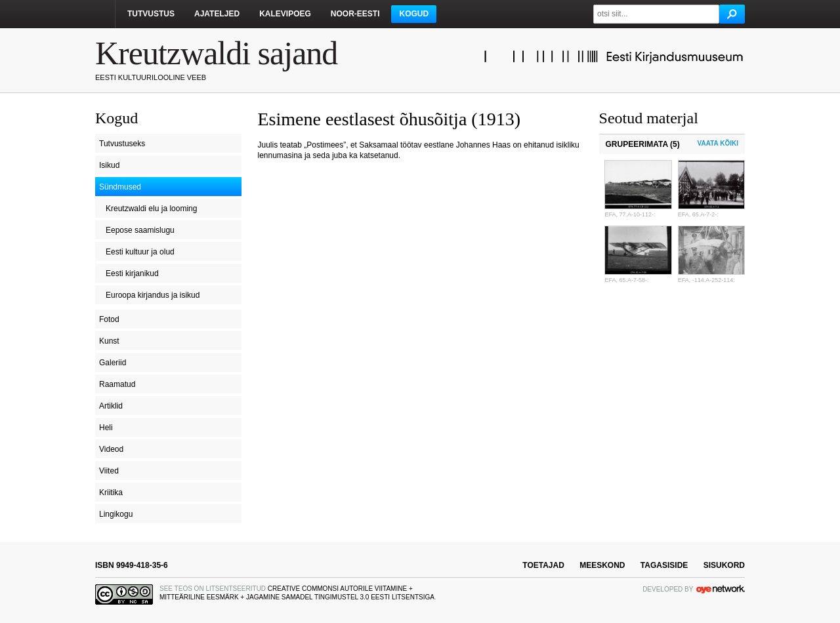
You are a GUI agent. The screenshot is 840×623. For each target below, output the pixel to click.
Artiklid (111, 406)
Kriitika (111, 492)
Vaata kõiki (718, 143)
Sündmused (120, 187)
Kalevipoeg (285, 14)
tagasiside (664, 565)
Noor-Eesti (355, 14)
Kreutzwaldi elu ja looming (151, 209)
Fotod (109, 319)
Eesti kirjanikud (132, 273)
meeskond (602, 565)
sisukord (724, 565)
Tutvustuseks (122, 144)
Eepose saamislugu (140, 230)
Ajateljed (217, 14)
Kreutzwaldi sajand (216, 53)
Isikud (109, 165)
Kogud (414, 14)
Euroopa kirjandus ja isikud (153, 295)
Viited (109, 471)
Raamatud (117, 384)
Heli (106, 428)
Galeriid (113, 363)
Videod (111, 449)
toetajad (543, 565)
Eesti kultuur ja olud (140, 252)
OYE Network (721, 589)
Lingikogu (116, 514)
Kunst (109, 341)
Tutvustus (151, 14)
